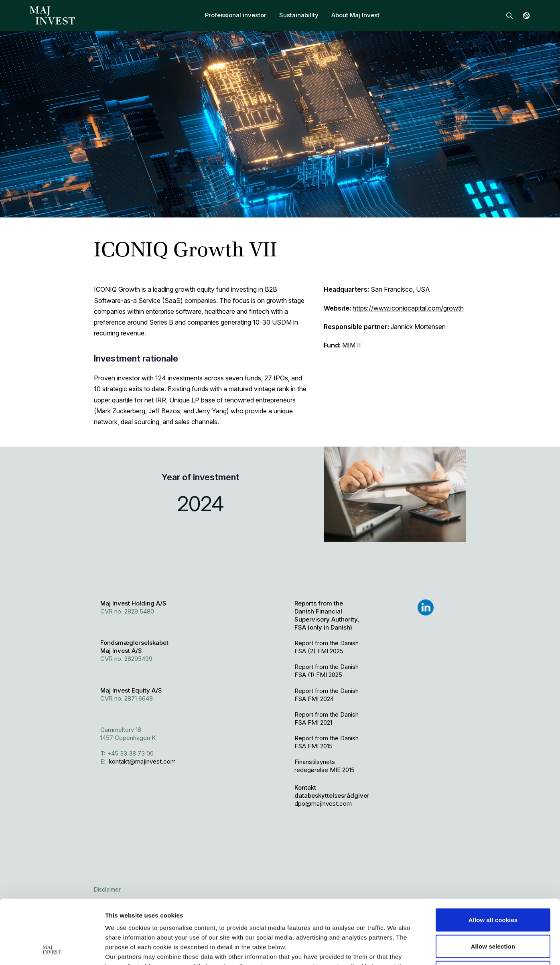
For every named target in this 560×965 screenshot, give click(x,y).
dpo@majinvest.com (323, 803)
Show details (421, 949)
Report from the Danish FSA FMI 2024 (327, 695)
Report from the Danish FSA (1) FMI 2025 (327, 671)
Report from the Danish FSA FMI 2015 (327, 742)
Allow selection (493, 886)
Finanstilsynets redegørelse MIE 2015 (325, 766)
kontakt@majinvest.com (142, 761)
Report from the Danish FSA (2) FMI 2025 (327, 647)
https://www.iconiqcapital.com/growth (408, 308)
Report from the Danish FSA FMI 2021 (327, 718)
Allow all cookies (493, 860)
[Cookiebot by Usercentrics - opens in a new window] (52, 949)
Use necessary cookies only (493, 912)
